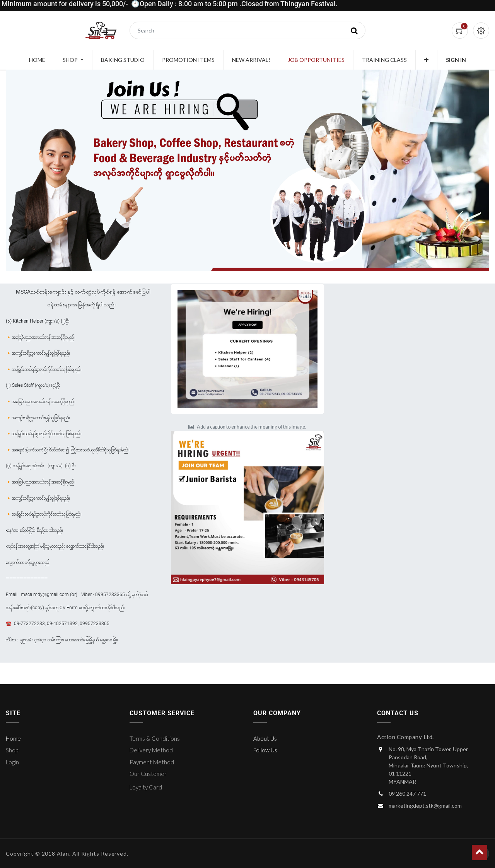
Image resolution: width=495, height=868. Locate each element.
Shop (12, 750)
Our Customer (148, 774)
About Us (265, 738)
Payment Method (152, 762)
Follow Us (265, 750)
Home (13, 738)
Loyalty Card (146, 787)
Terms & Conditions (155, 738)
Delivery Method (151, 750)
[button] (426, 60)
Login (12, 762)
